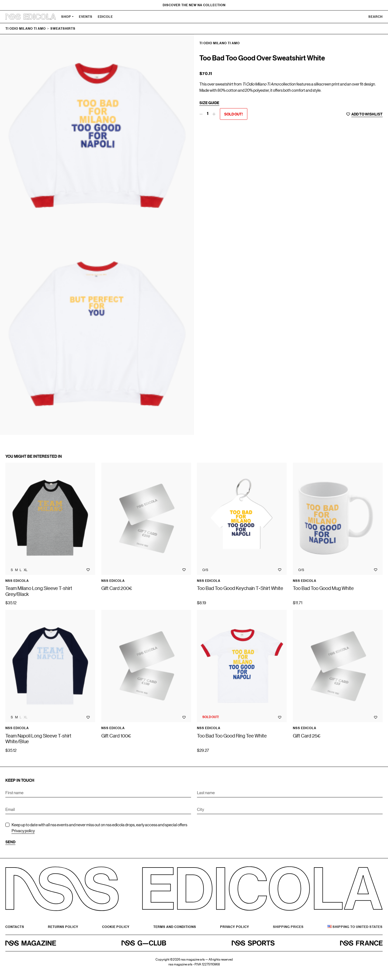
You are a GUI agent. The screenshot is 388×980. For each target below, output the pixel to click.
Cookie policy (116, 927)
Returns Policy (63, 927)
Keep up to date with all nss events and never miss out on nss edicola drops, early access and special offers (99, 828)
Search (375, 17)
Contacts (15, 927)
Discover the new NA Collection (194, 5)
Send (10, 842)
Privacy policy (23, 830)
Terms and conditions (175, 927)
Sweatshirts (63, 28)
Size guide (209, 103)
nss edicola (17, 581)
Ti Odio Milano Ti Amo (26, 28)
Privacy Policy (235, 927)
